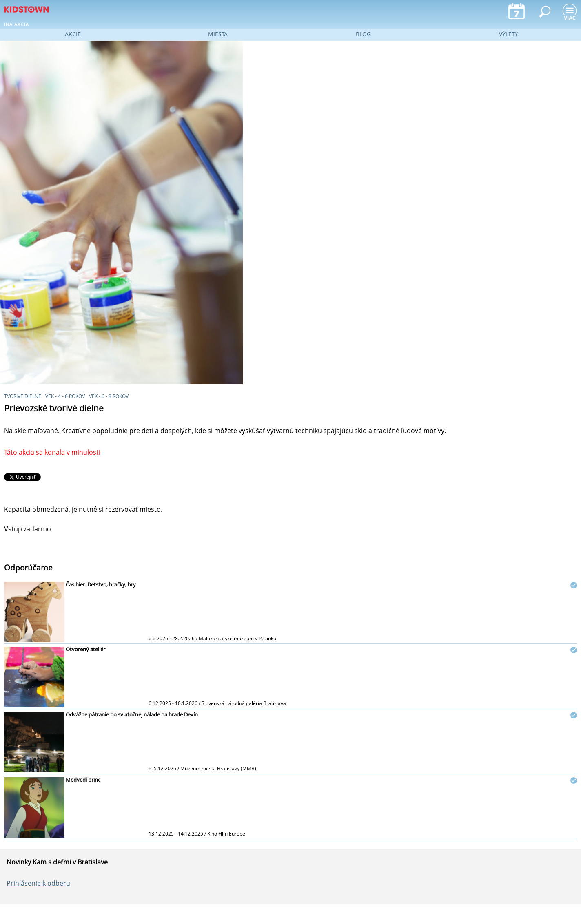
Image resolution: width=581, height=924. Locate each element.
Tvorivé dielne (23, 396)
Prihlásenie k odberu (38, 883)
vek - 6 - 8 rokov (109, 396)
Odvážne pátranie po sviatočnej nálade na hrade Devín (132, 714)
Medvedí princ (83, 780)
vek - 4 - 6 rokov (65, 396)
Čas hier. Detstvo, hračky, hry (101, 584)
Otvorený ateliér (85, 649)
